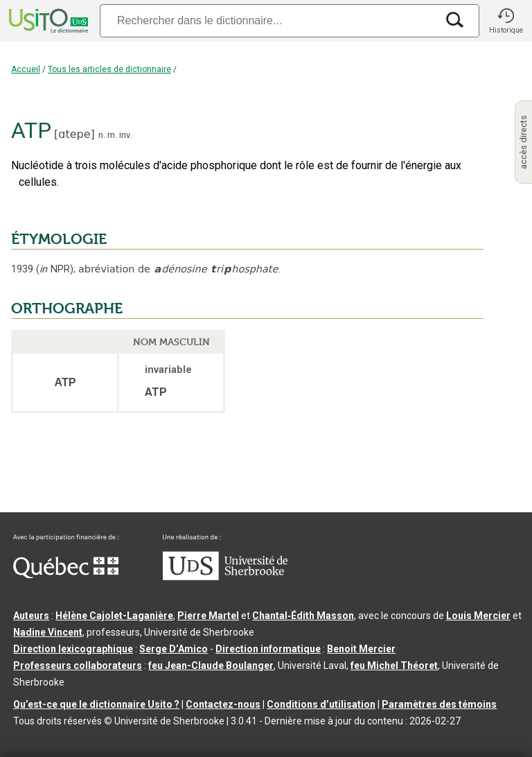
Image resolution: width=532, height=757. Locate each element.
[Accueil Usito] (47, 21)
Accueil (26, 69)
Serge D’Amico (174, 649)
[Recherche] (268, 20)
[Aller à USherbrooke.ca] (225, 577)
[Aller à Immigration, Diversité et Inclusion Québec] (66, 575)
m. (112, 135)
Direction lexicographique (73, 649)
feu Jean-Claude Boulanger (211, 665)
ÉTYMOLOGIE (59, 239)
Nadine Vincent (48, 632)
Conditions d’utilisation (321, 704)
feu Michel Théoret (394, 665)
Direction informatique (268, 649)
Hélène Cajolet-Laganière (114, 616)
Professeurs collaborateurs (78, 665)
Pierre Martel (208, 616)
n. (102, 135)
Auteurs (31, 616)
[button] (506, 21)
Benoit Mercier (361, 649)
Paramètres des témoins (439, 704)
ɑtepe (74, 134)
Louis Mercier (478, 616)
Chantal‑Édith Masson (303, 616)
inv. (125, 135)
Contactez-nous (223, 704)
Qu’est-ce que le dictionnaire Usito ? (96, 704)
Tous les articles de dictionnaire (109, 69)
